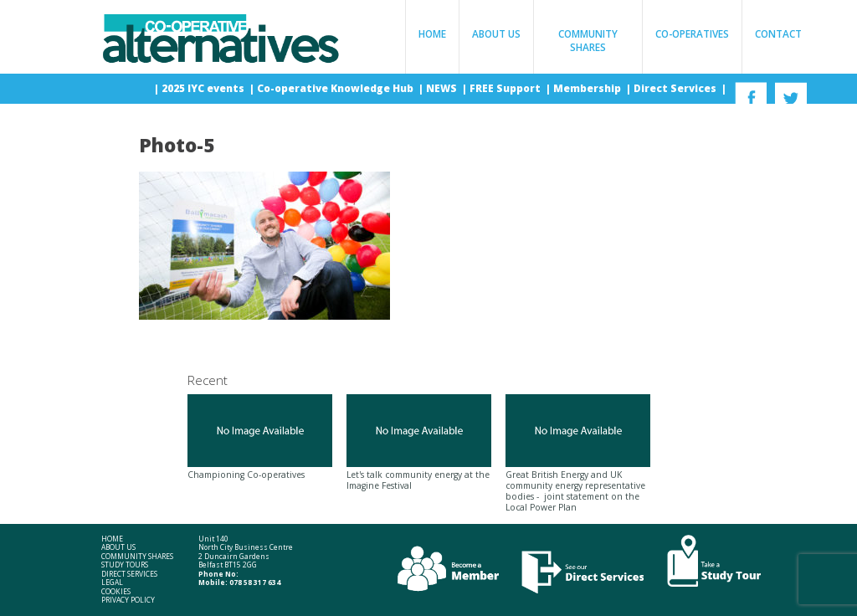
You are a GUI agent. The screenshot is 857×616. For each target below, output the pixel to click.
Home (432, 33)
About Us (496, 33)
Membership (588, 88)
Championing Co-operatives (260, 437)
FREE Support (506, 88)
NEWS (443, 88)
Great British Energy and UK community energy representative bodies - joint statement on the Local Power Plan (578, 453)
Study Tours (125, 565)
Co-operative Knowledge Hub (336, 88)
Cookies (116, 592)
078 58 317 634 (255, 582)
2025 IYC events (204, 88)
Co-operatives (692, 33)
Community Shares (588, 40)
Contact (778, 33)
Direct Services (676, 88)
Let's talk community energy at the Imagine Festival (419, 442)
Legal (112, 583)
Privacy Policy (128, 600)
